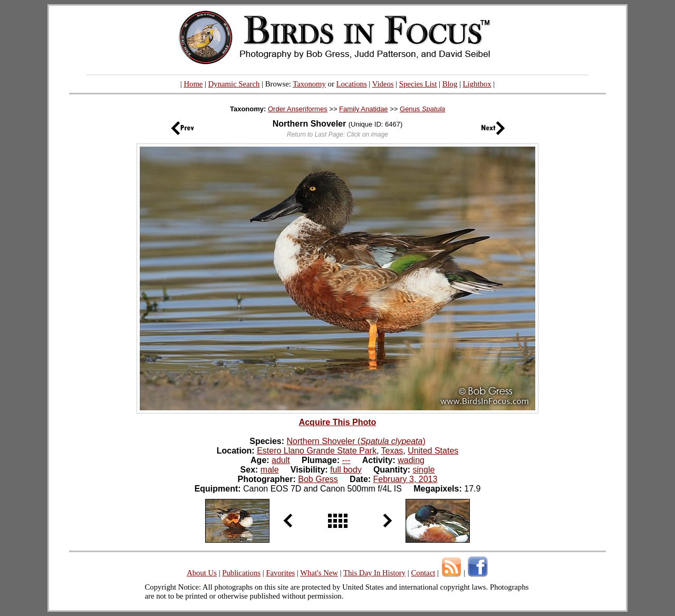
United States (433, 451)
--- (346, 460)
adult (281, 460)
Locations (352, 84)
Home (193, 84)
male (270, 470)
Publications (241, 573)
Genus (422, 109)
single (424, 470)
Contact (423, 573)
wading (411, 460)
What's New (319, 573)
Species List (418, 84)
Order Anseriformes (298, 109)
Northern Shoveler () (356, 441)
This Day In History (374, 573)
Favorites (280, 573)
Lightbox (477, 84)
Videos (383, 84)
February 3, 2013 (406, 479)
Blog (450, 84)
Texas (392, 451)
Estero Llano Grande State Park (317, 451)
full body (346, 470)
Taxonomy (309, 84)
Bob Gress (318, 479)
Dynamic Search (234, 84)
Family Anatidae (364, 109)
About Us (202, 573)
